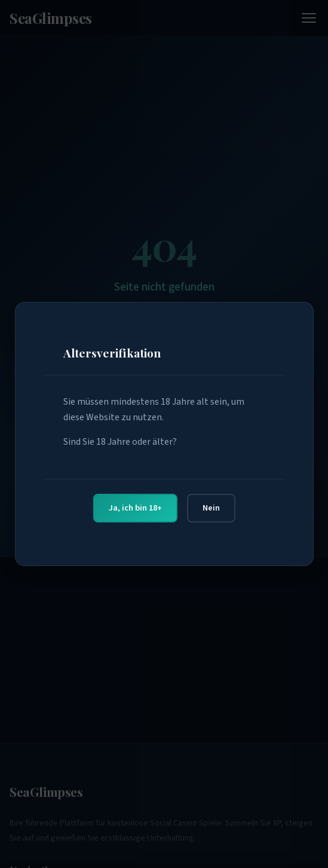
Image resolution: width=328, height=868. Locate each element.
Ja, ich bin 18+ (135, 508)
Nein (211, 508)
